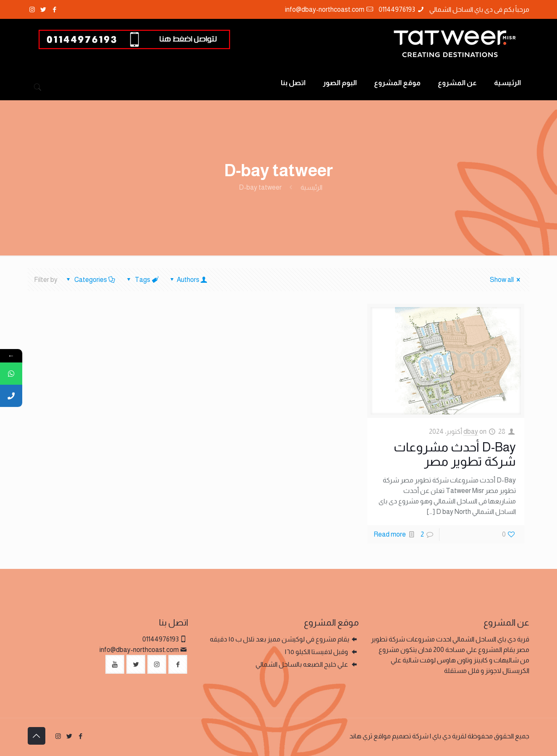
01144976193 (397, 9)
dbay (471, 431)
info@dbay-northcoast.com (325, 9)
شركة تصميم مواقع (401, 736)
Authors (188, 280)
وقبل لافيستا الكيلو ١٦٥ (317, 652)
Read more (390, 534)
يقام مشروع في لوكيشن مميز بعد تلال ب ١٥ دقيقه (280, 639)
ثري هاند (361, 736)
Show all (506, 280)
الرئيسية (311, 187)
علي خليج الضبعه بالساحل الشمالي (302, 664)
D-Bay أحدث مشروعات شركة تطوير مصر (455, 454)
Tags (142, 280)
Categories (90, 280)
